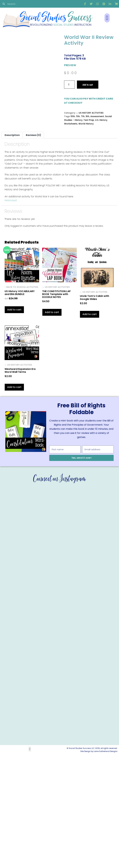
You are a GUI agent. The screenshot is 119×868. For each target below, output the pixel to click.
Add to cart (88, 85)
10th (73, 116)
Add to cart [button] (14, 310)
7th (83, 116)
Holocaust (11, 200)
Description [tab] (12, 135)
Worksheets (71, 124)
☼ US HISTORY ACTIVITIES (90, 113)
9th (87, 116)
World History (86, 124)
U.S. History (101, 120)
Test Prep (89, 120)
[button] (107, 18)
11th (78, 116)
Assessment (97, 116)
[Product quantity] (69, 85)
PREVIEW (70, 65)
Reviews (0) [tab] (33, 135)
